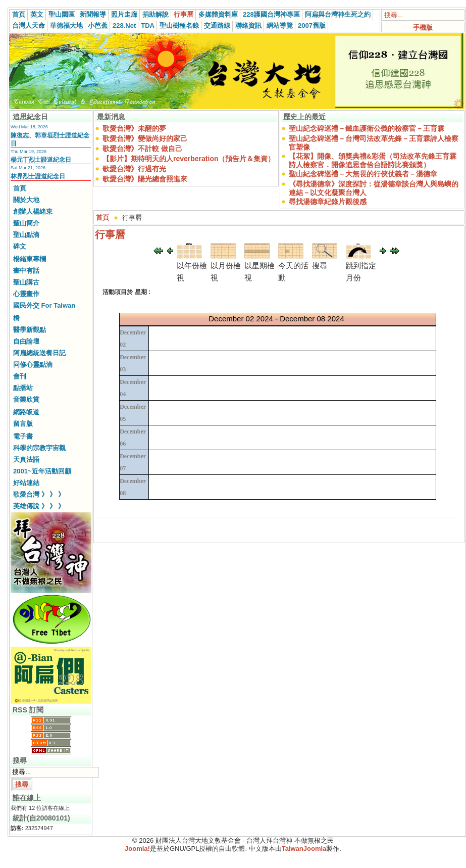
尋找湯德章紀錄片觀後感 (328, 202)
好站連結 (26, 483)
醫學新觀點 (30, 330)
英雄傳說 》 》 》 (39, 506)
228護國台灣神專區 (271, 14)
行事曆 (184, 14)
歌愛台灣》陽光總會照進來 (145, 179)
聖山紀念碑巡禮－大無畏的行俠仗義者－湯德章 (363, 174)
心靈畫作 (26, 294)
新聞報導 (93, 14)
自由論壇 (26, 341)
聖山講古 (26, 282)
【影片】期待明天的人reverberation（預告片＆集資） (189, 159)
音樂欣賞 (26, 399)
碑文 (20, 246)
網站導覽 (280, 26)
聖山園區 (62, 14)
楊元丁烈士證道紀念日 (41, 160)
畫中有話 (26, 271)
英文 (37, 14)
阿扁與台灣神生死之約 (338, 14)
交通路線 (217, 26)
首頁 (19, 14)
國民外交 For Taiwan (44, 305)
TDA (148, 26)
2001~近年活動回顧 (42, 471)
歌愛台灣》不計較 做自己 (142, 149)
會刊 (20, 376)
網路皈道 (26, 412)
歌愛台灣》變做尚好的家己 (145, 138)
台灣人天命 (29, 26)
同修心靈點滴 (33, 365)
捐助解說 (156, 14)
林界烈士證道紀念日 (38, 176)
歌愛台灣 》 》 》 (39, 494)
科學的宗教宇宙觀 (39, 448)
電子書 (23, 436)
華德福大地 (66, 26)
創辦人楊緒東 (33, 211)
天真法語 (26, 460)
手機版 (423, 28)
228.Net (124, 26)
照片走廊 (124, 14)
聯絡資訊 (248, 26)
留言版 (23, 424)
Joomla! (137, 849)
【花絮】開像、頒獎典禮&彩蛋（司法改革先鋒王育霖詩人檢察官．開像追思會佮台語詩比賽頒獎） (373, 160)
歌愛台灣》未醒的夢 (134, 128)
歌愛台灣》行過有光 (134, 169)
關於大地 (26, 200)
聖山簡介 (26, 223)
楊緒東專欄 (30, 259)
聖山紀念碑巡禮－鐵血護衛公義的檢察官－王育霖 (367, 128)
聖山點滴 (26, 235)
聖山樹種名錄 (179, 26)
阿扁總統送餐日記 (39, 353)
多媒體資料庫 (218, 14)
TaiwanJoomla (304, 849)
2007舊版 (312, 26)
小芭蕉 (98, 26)
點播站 (23, 388)
